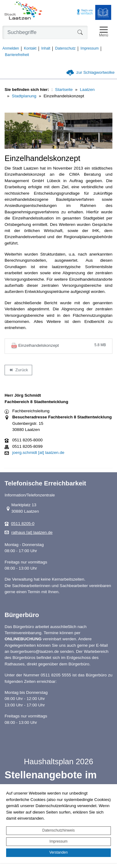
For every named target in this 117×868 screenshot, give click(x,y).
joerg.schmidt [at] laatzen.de (38, 453)
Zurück (18, 371)
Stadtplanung (24, 96)
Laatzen (87, 90)
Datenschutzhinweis (58, 830)
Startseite (64, 90)
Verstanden (58, 852)
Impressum (59, 841)
